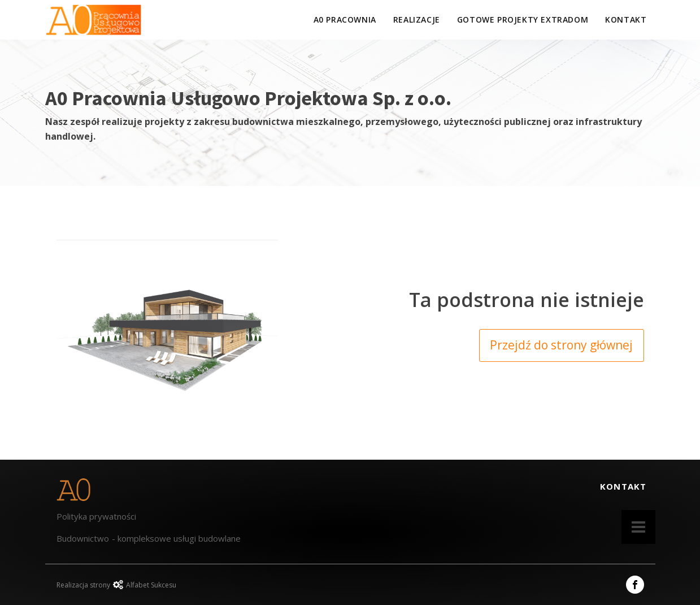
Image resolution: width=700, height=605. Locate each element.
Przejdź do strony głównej (561, 345)
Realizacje (417, 20)
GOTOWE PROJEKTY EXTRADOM (523, 20)
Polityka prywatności (96, 516)
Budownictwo (83, 538)
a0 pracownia (345, 20)
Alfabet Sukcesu (151, 585)
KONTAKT (626, 20)
